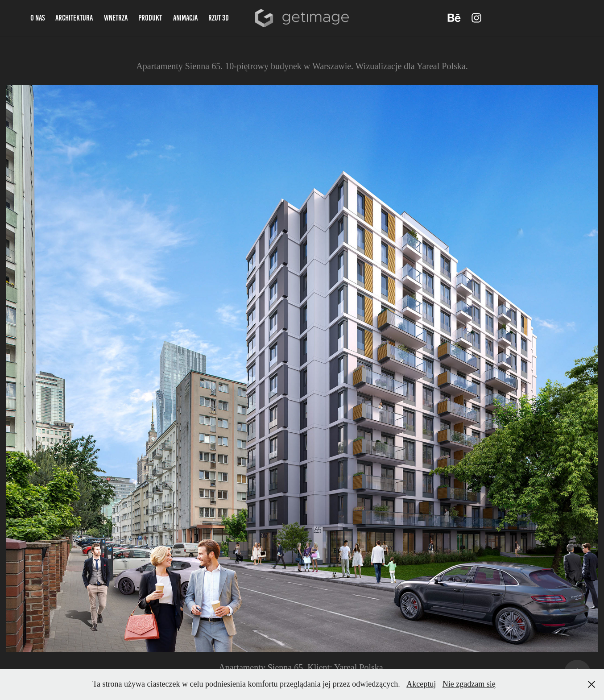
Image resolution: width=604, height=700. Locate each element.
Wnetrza (116, 18)
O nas (37, 18)
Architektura (74, 18)
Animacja (185, 18)
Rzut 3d (219, 18)
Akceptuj (421, 684)
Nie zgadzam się (469, 684)
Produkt (150, 18)
